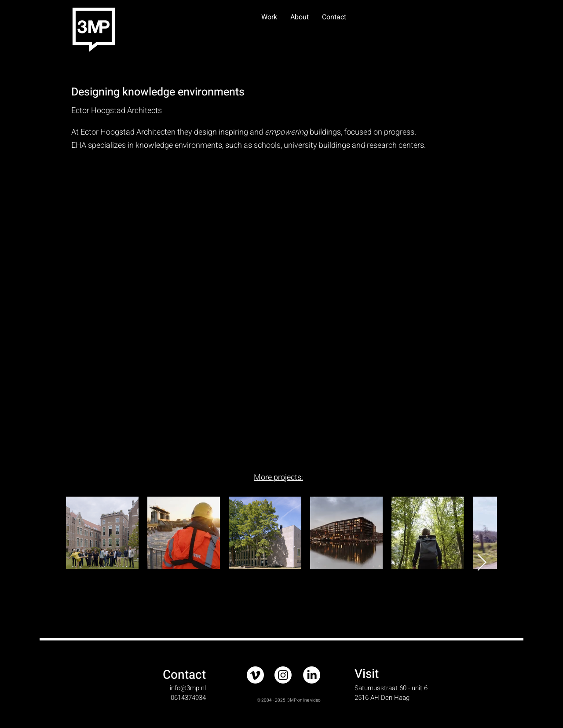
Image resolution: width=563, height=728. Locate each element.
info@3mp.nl (188, 688)
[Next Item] (482, 563)
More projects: (278, 477)
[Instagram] (283, 675)
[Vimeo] (255, 675)
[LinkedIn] (312, 675)
